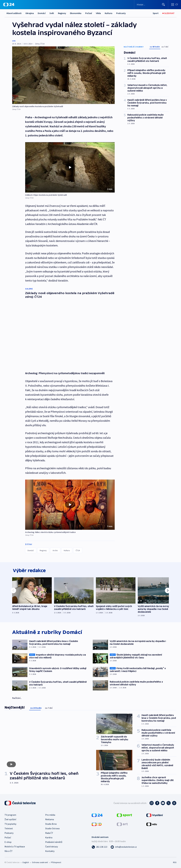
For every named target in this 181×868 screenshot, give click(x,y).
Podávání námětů (54, 841)
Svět (52, 13)
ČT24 (78, 549)
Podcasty (121, 13)
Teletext (9, 828)
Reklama (50, 819)
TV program (10, 814)
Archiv (55, 549)
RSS (175, 862)
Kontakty (50, 850)
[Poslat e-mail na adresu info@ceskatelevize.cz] (124, 846)
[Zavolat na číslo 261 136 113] (99, 846)
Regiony (62, 13)
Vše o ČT (9, 850)
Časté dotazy (52, 846)
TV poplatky (10, 823)
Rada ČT (49, 832)
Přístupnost (56, 862)
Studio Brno (51, 823)
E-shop (8, 841)
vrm (14, 41)
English (26, 862)
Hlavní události (14, 13)
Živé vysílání (10, 819)
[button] (70, 167)
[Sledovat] (168, 13)
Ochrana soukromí (40, 862)
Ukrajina (30, 13)
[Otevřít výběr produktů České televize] (175, 5)
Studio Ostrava (52, 828)
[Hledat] (163, 5)
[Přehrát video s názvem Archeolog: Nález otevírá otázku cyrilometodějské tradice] (70, 503)
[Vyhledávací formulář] (151, 5)
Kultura (109, 13)
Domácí (42, 13)
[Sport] (156, 13)
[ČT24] (9, 5)
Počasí (89, 13)
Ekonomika (76, 13)
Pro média (50, 814)
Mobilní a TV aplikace (15, 846)
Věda (98, 13)
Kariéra (49, 837)
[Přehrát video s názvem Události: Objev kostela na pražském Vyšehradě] (70, 167)
